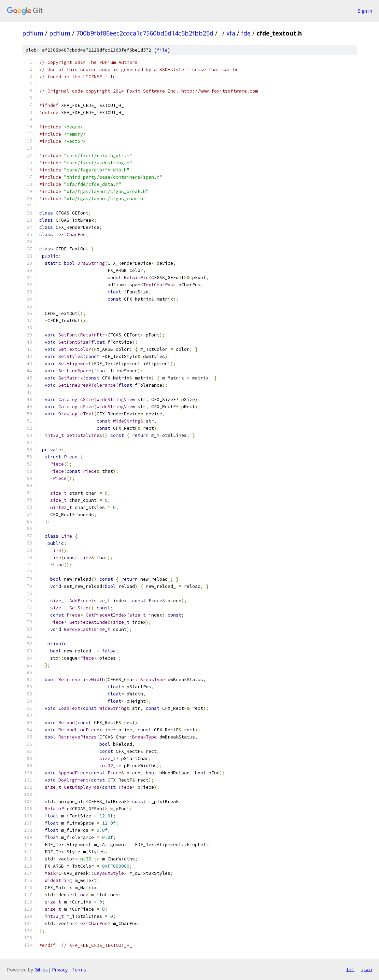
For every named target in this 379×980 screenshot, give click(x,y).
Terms (79, 970)
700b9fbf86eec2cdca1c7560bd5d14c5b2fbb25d (145, 33)
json (367, 969)
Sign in (365, 11)
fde (246, 33)
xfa (231, 33)
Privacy (60, 970)
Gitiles (41, 970)
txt (350, 969)
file (162, 50)
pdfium (33, 33)
